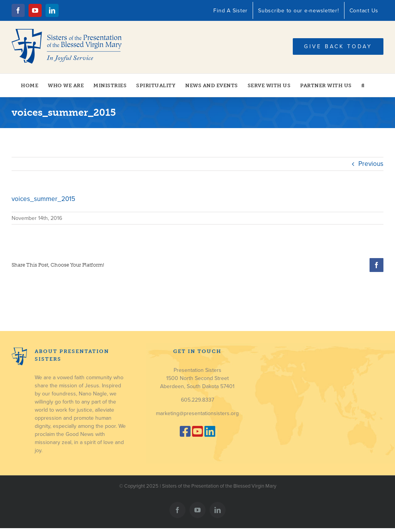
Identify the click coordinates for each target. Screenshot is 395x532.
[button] (363, 85)
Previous (371, 164)
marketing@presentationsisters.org (197, 413)
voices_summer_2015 (43, 199)
